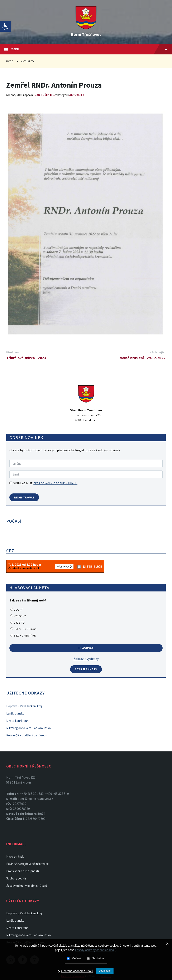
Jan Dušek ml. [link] (45, 95)
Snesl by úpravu (26, 629)
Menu (86, 49)
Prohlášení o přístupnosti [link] (23, 871)
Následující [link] (157, 352)
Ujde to (19, 623)
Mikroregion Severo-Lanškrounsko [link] (28, 728)
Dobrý (18, 610)
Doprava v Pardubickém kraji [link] (24, 706)
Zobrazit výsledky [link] (86, 659)
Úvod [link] (10, 61)
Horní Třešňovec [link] (86, 34)
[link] (5, 26)
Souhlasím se (43, 483)
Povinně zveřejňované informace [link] (27, 864)
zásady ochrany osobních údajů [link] (96, 951)
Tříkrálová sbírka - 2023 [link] (26, 358)
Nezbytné (98, 960)
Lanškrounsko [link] (15, 713)
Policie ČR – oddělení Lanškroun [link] (27, 735)
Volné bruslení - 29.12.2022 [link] (143, 358)
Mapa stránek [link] (15, 856)
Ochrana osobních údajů (75, 972)
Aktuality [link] (28, 61)
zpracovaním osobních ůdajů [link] (55, 483)
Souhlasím (106, 972)
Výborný (20, 616)
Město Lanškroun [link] (17, 721)
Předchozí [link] (13, 352)
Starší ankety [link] (86, 669)
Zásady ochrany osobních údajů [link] (27, 886)
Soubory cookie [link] (16, 878)
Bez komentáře (25, 635)
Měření (76, 960)
